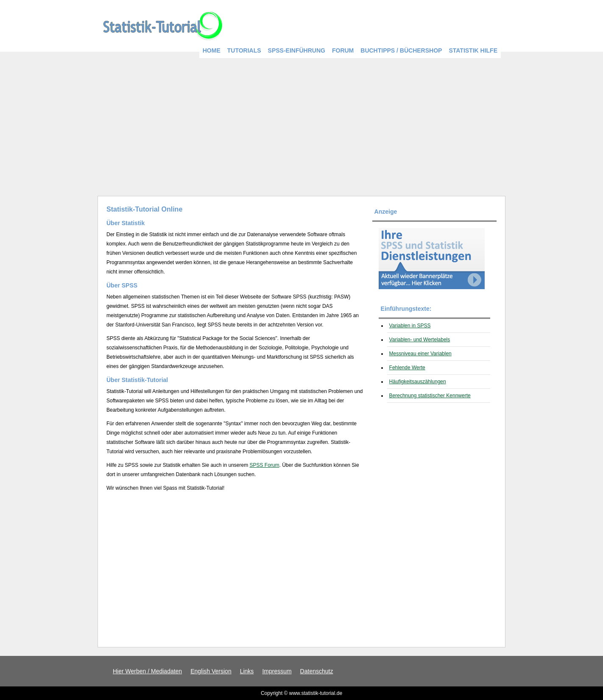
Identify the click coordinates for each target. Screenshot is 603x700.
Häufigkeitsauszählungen (418, 382)
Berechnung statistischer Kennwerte (430, 396)
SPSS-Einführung (297, 50)
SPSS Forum (265, 465)
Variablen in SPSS (410, 326)
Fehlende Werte (407, 368)
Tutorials (244, 50)
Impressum (277, 671)
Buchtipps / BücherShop (401, 50)
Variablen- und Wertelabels (420, 340)
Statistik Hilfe (473, 50)
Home (212, 50)
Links (247, 671)
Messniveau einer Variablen (420, 354)
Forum (343, 50)
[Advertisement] (301, 124)
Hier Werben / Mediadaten (147, 671)
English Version (211, 671)
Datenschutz (317, 671)
